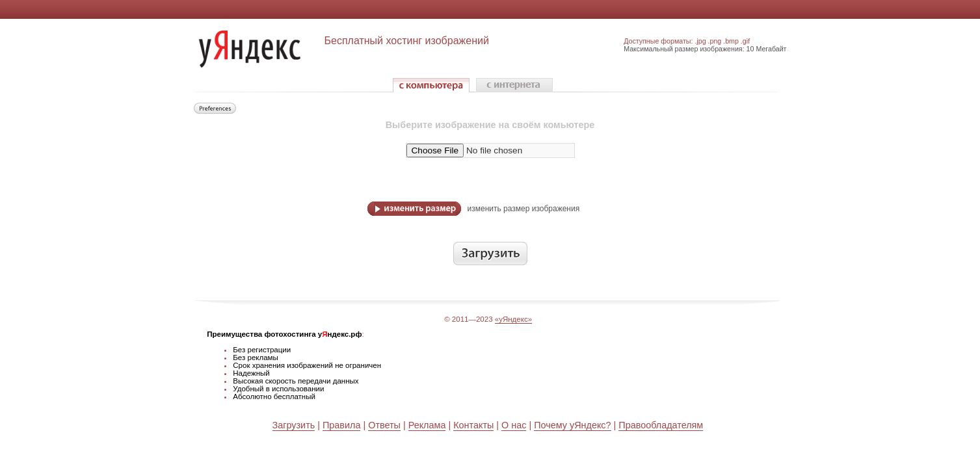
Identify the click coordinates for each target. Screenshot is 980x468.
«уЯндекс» (513, 319)
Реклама (427, 425)
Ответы (384, 425)
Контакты (473, 425)
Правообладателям (661, 425)
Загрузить (294, 425)
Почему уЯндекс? (572, 425)
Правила (341, 425)
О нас (514, 425)
